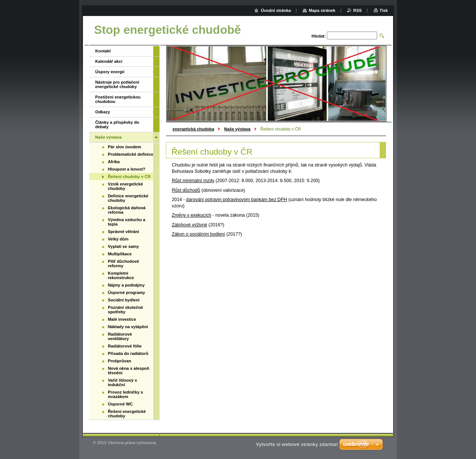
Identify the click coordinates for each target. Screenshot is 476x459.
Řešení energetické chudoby (127, 414)
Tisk (384, 10)
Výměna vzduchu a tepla (127, 222)
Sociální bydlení (124, 300)
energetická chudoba (193, 129)
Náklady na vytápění (128, 327)
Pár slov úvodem (125, 147)
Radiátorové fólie (125, 346)
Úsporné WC (120, 404)
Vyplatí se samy (123, 246)
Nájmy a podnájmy (126, 285)
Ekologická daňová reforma (127, 210)
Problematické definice (131, 154)
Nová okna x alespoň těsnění (128, 371)
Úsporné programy (126, 292)
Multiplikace (120, 254)
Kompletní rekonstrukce (121, 275)
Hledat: (319, 36)
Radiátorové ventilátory (120, 336)
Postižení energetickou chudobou (118, 99)
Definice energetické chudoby (128, 198)
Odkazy (103, 112)
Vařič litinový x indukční (122, 382)
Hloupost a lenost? (127, 169)
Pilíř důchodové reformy (123, 264)
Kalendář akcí (109, 61)
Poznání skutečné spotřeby (126, 310)
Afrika (114, 162)
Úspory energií (110, 72)
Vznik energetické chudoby (126, 186)
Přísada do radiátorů (128, 353)
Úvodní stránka (276, 10)
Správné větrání (123, 232)
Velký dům (118, 239)
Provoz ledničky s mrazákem (126, 394)
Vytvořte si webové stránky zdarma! (297, 444)
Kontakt (103, 51)
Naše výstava (237, 129)
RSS (358, 10)
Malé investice (122, 319)
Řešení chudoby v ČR (129, 177)
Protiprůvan (120, 361)
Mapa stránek (322, 10)
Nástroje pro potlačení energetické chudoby (117, 84)
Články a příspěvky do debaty (117, 125)
